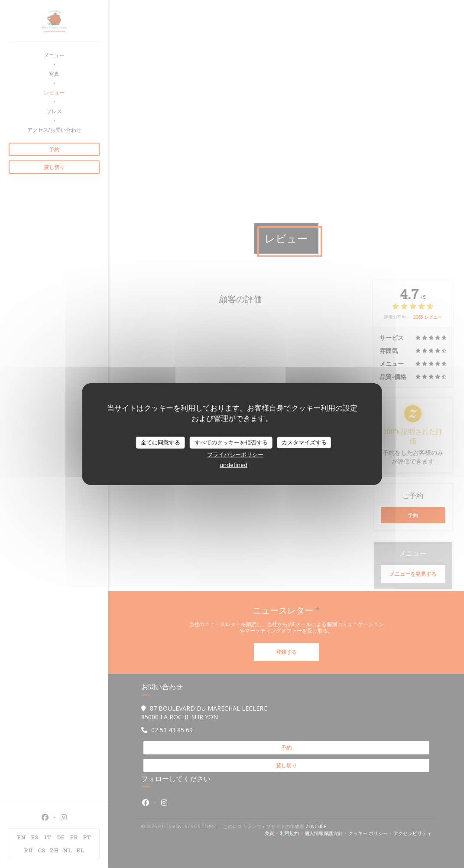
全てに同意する (161, 442)
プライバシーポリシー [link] (235, 454)
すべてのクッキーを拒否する (231, 442)
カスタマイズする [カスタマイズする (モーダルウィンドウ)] (304, 442)
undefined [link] (234, 464)
